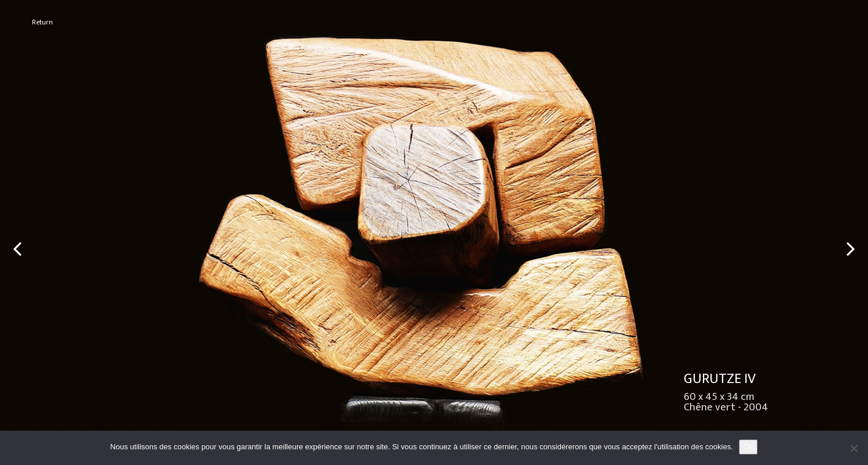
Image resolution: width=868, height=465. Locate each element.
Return (42, 22)
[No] (853, 448)
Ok (749, 447)
